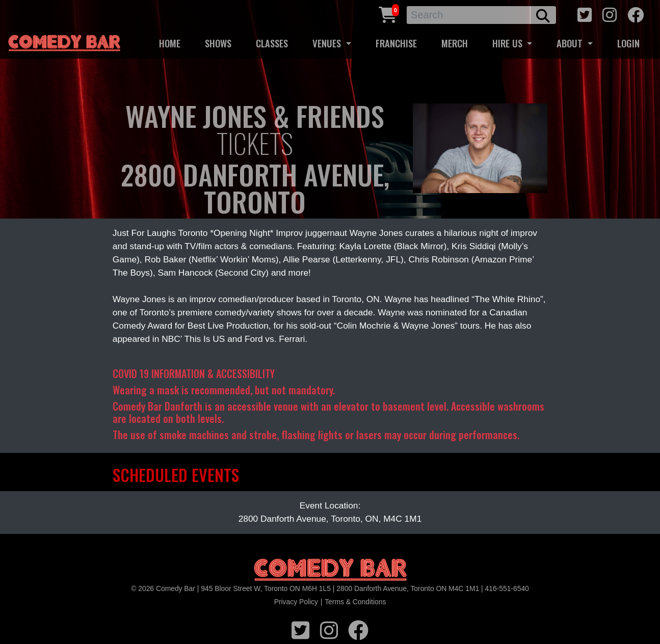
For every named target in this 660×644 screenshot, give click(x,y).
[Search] (469, 15)
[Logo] (330, 570)
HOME (170, 43)
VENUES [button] (328, 43)
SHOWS (218, 43)
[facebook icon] (636, 14)
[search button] (543, 15)
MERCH (455, 43)
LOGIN (628, 43)
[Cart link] (388, 14)
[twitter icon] (585, 14)
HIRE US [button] (509, 43)
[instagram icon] (610, 14)
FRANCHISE (396, 43)
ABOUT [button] (571, 43)
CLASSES (272, 43)
